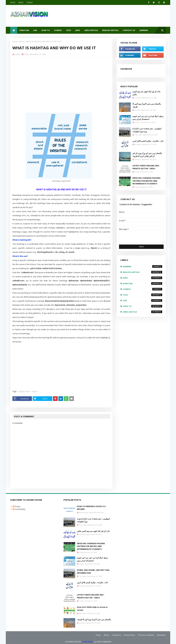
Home (13, 2)
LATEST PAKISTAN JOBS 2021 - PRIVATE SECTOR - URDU (146, 167)
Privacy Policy (129, 635)
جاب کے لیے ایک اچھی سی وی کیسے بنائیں (146, 93)
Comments (19, 509)
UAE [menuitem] (35, 30)
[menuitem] (14, 30)
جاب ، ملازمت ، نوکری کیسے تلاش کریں (148, 141)
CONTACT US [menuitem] (129, 30)
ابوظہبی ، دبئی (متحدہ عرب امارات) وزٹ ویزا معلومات (147, 130)
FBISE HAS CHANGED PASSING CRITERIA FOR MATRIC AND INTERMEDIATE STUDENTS (146, 181)
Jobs (143, 278)
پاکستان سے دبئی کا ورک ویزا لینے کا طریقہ (147, 105)
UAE (143, 300)
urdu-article (143, 312)
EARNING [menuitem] (144, 30)
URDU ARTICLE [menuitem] (91, 30)
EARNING (143, 266)
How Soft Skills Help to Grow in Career (92, 609)
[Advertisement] (64, 80)
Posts (17, 506)
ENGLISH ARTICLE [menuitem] (110, 30)
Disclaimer (161, 635)
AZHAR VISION (87, 642)
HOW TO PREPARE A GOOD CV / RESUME (91, 508)
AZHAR (17, 54)
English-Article (24, 391)
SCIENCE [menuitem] (58, 30)
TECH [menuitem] (68, 30)
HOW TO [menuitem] (46, 30)
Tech (143, 295)
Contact (29, 2)
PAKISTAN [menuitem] (24, 30)
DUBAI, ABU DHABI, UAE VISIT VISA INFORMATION (93, 571)
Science (143, 289)
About (21, 2)
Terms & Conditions (146, 635)
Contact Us (116, 635)
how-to (22, 42)
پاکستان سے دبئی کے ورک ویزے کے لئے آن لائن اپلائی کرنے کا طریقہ (147, 155)
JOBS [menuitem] (78, 30)
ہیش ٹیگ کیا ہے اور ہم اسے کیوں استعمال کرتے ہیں (148, 118)
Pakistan (143, 283)
